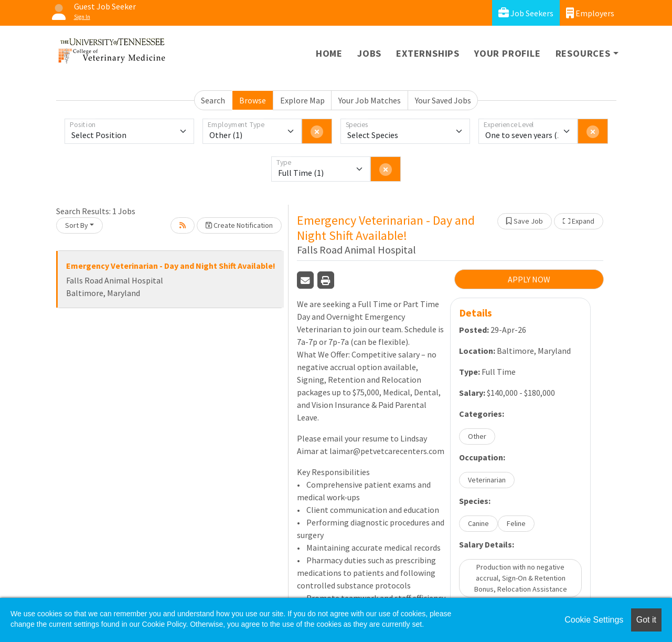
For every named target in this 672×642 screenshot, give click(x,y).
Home (329, 53)
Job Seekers (526, 13)
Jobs (369, 53)
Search (213, 100)
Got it (646, 620)
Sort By (77, 225)
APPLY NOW (529, 279)
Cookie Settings (594, 620)
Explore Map (302, 100)
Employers (590, 13)
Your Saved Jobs (443, 100)
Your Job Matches (370, 100)
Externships (428, 53)
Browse (253, 100)
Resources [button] (583, 53)
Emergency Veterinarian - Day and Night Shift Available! (171, 266)
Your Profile (508, 53)
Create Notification (239, 225)
